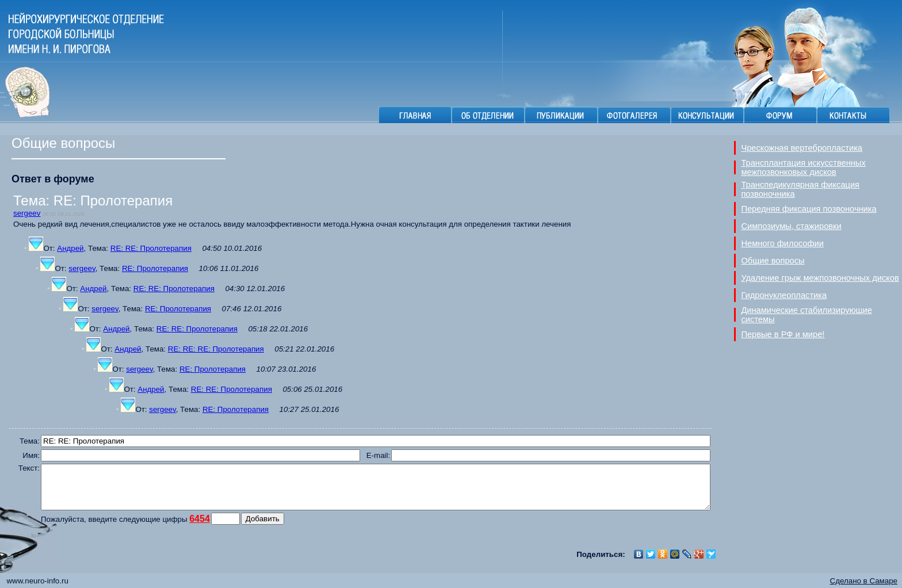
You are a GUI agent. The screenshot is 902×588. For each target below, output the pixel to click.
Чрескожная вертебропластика (802, 148)
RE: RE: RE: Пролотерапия (216, 349)
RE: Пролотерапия (155, 268)
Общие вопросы (773, 261)
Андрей (70, 248)
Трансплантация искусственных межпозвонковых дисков (803, 167)
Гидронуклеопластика (784, 295)
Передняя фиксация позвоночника (809, 209)
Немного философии (782, 243)
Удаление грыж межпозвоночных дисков (820, 278)
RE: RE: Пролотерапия (151, 248)
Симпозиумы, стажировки (791, 226)
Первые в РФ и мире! (783, 334)
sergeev (27, 213)
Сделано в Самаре (864, 581)
